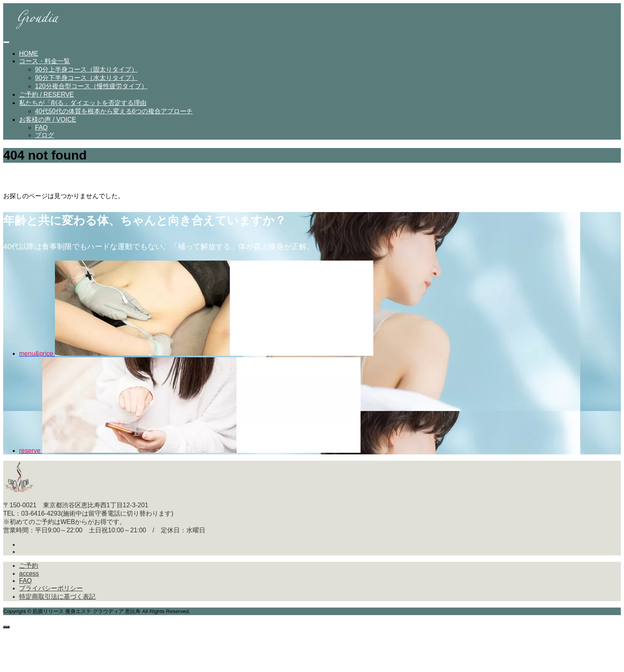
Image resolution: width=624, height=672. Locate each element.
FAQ (41, 130)
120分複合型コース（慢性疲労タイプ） (91, 89)
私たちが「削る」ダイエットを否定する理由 (83, 105)
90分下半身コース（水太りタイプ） (86, 80)
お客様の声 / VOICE (48, 122)
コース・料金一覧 (45, 63)
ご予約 (29, 568)
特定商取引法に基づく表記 (57, 599)
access (29, 576)
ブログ (45, 137)
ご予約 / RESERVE (47, 97)
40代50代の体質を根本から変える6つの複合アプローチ (114, 114)
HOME (29, 56)
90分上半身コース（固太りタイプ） (86, 72)
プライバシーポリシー (51, 591)
